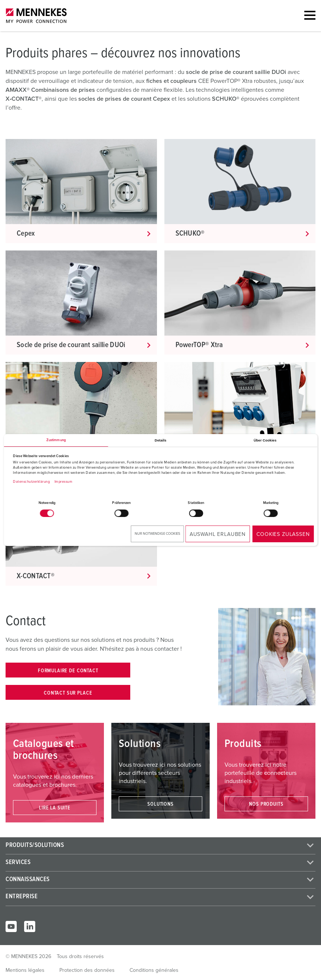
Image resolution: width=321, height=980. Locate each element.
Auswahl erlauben (218, 534)
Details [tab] (160, 440)
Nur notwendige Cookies (157, 534)
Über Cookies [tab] (265, 440)
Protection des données (87, 970)
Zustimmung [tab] (56, 440)
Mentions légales (25, 970)
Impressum (64, 482)
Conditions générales (154, 970)
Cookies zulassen (283, 534)
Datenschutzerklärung (31, 482)
